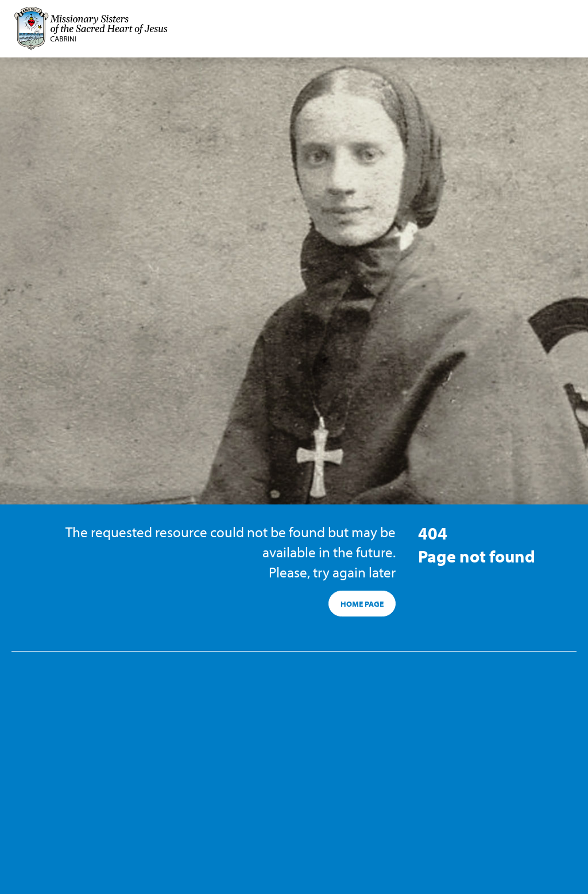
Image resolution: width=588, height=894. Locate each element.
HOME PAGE (362, 604)
